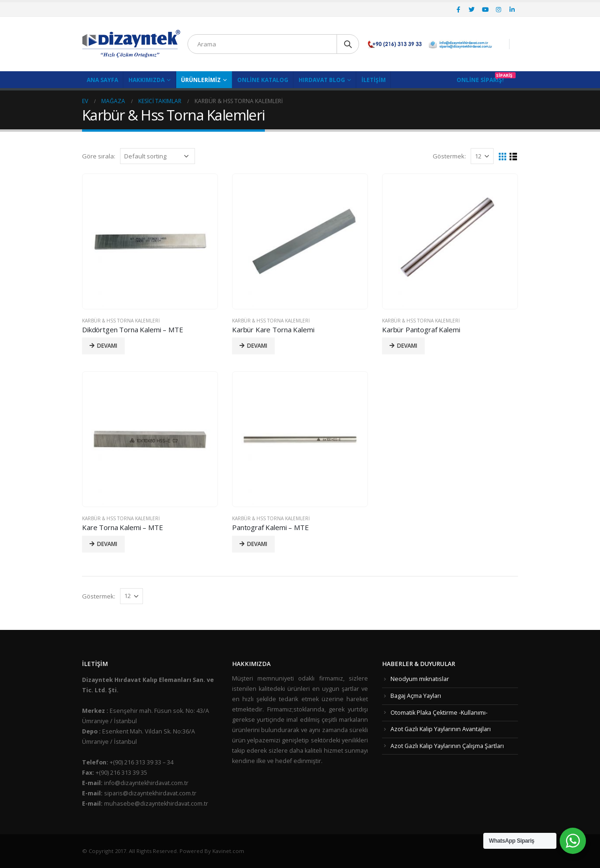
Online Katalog (263, 80)
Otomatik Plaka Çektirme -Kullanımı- (439, 713)
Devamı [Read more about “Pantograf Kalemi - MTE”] (257, 544)
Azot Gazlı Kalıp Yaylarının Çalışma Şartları (447, 746)
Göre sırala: (99, 156)
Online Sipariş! (480, 80)
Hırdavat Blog (322, 80)
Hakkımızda (146, 80)
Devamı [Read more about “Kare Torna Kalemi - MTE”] (107, 544)
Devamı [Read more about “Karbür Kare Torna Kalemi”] (257, 346)
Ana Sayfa (102, 80)
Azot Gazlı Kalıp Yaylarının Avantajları (441, 729)
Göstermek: (449, 156)
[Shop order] (157, 156)
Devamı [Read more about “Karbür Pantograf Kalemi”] (407, 346)
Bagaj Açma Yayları (416, 696)
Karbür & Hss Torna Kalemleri (121, 321)
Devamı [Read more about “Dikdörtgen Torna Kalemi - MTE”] (107, 346)
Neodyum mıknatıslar (420, 679)
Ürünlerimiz (201, 80)
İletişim (374, 80)
